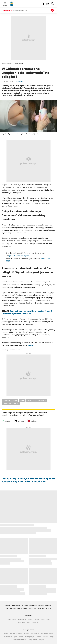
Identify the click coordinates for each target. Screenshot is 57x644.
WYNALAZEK (42, 400)
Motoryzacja (30, 637)
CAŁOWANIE (7, 400)
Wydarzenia (8, 637)
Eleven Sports (46, 619)
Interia (6, 634)
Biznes (21, 637)
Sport (30, 619)
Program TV (35, 634)
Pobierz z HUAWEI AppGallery (38, 420)
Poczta (12, 634)
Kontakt (8, 606)
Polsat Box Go (11, 619)
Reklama (48, 606)
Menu (5, 6)
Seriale (45, 637)
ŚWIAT (22, 400)
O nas (39, 609)
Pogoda (36, 619)
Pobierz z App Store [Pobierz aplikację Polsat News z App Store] (25, 420)
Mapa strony (46, 609)
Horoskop (44, 634)
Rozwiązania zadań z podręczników (25, 640)
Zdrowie (38, 637)
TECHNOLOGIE (31, 400)
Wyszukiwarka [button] (52, 4)
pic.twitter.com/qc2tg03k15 (20, 256)
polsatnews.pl (7, 63)
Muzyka (41, 640)
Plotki (51, 634)
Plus (29, 622)
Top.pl (51, 637)
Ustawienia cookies (13, 609)
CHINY (15, 400)
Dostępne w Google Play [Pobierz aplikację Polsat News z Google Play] (12, 420)
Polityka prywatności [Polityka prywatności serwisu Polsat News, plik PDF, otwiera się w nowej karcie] (28, 609)
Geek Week (22, 622)
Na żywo (27, 634)
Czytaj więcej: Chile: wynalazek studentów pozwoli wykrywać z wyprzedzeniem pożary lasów (28, 480)
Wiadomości (22, 619)
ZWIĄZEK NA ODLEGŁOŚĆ (11, 403)
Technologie (19, 63)
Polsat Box (36, 622)
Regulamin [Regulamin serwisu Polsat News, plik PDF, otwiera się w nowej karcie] (16, 606)
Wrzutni (31, 345)
